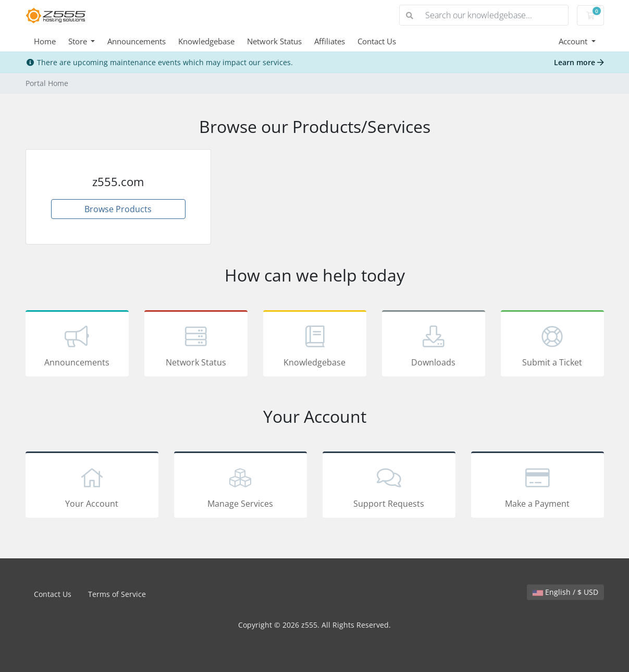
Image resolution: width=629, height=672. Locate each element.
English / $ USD (565, 592)
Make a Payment (538, 486)
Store (79, 41)
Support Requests (389, 486)
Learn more (579, 62)
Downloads (434, 345)
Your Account (92, 486)
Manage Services (240, 486)
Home (45, 41)
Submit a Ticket (552, 345)
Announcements (137, 41)
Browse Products (118, 209)
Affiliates (330, 41)
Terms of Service (117, 594)
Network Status (274, 41)
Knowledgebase (206, 41)
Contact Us (377, 41)
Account (574, 41)
